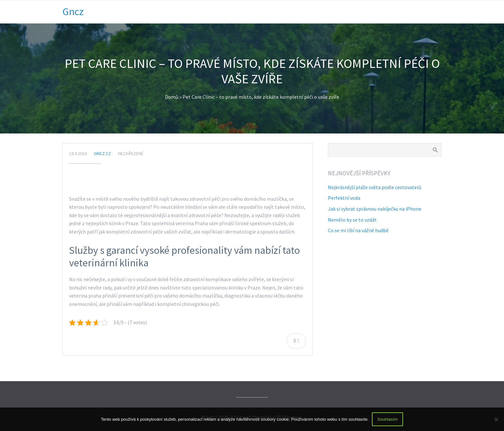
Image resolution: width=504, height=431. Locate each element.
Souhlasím (387, 419)
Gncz (73, 12)
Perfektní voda (344, 198)
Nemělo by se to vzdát (352, 220)
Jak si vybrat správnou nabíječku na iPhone (375, 209)
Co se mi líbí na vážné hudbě (358, 230)
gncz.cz (102, 153)
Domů (172, 97)
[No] (496, 419)
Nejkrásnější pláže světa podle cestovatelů (375, 187)
